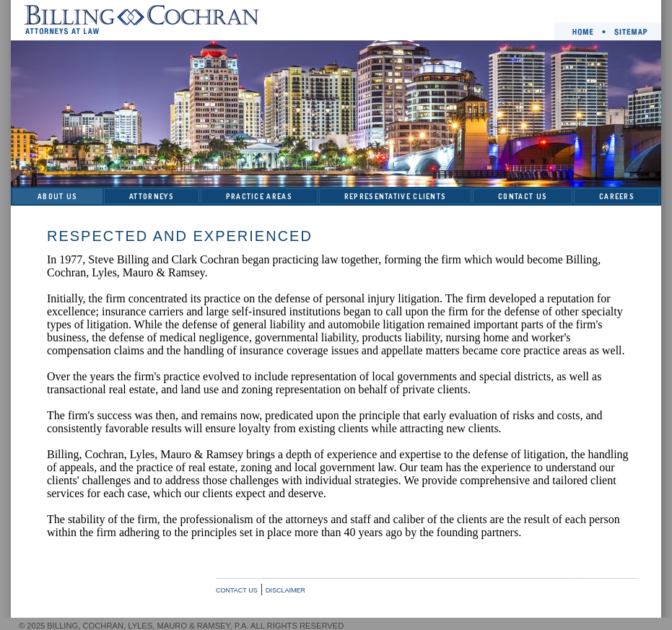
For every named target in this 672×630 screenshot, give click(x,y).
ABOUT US (57, 196)
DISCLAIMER (285, 590)
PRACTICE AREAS (259, 196)
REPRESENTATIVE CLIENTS (396, 196)
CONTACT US (523, 196)
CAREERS (617, 196)
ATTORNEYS (152, 196)
